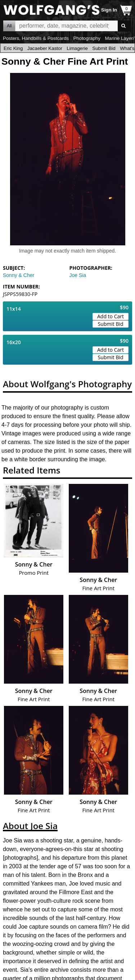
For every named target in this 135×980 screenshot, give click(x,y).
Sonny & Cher (19, 275)
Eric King (13, 48)
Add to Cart (111, 316)
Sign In (109, 10)
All (9, 26)
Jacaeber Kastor (45, 48)
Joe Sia (78, 275)
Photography (87, 38)
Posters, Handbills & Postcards (36, 38)
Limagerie (77, 48)
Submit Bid (104, 48)
